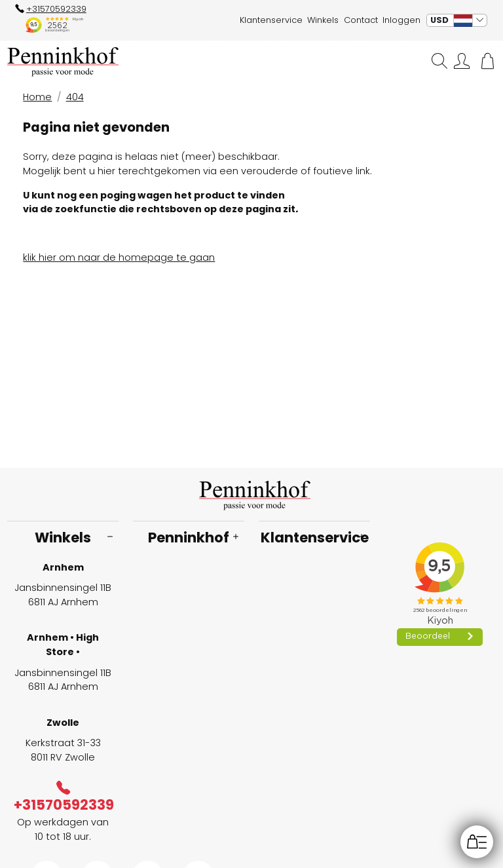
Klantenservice (271, 20)
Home (37, 97)
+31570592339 (51, 9)
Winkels (323, 20)
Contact (361, 20)
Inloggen (401, 20)
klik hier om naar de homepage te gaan (119, 257)
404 (75, 97)
